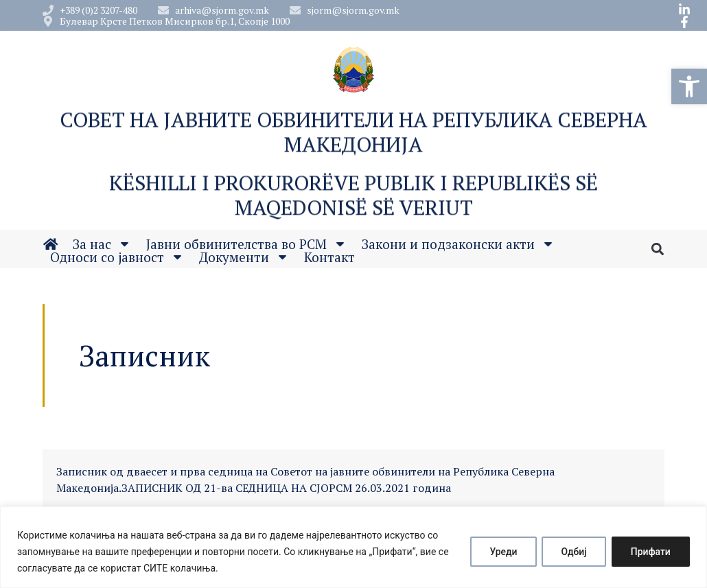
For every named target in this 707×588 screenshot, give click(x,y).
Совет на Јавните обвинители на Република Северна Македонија (353, 136)
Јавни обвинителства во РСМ (246, 246)
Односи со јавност (117, 259)
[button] (689, 86)
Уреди (500, 552)
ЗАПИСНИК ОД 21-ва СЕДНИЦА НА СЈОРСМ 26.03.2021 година (286, 488)
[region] (353, 547)
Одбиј (572, 552)
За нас (102, 246)
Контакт (329, 259)
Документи (244, 259)
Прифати (650, 552)
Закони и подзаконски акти (458, 246)
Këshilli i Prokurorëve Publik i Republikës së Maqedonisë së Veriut (353, 199)
